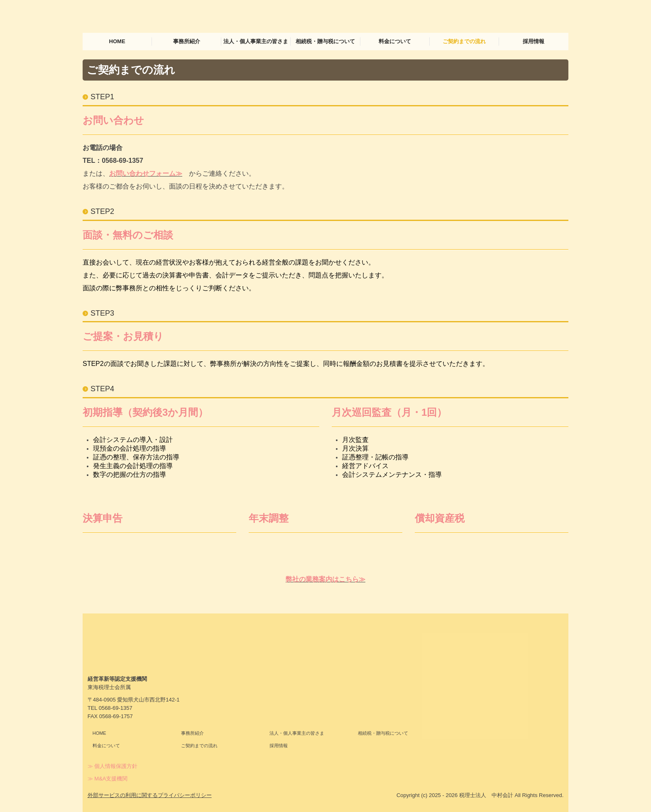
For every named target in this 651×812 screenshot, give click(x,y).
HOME (117, 41)
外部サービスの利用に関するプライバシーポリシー (150, 795)
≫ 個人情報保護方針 (113, 766)
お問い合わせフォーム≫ (146, 173)
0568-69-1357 (122, 161)
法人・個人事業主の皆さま (256, 41)
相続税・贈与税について (325, 41)
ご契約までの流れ (464, 41)
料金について (395, 41)
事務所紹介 (187, 41)
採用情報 (534, 41)
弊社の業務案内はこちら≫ (325, 579)
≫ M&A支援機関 (108, 779)
